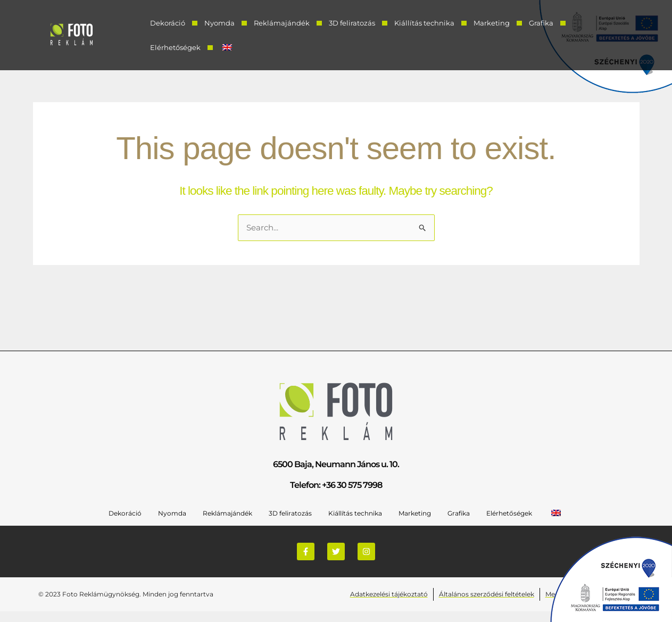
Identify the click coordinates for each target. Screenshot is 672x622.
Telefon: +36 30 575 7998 (336, 485)
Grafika (541, 23)
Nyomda (219, 23)
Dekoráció (168, 23)
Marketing (492, 23)
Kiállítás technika (424, 23)
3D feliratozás (352, 23)
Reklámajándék (282, 23)
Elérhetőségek (175, 47)
